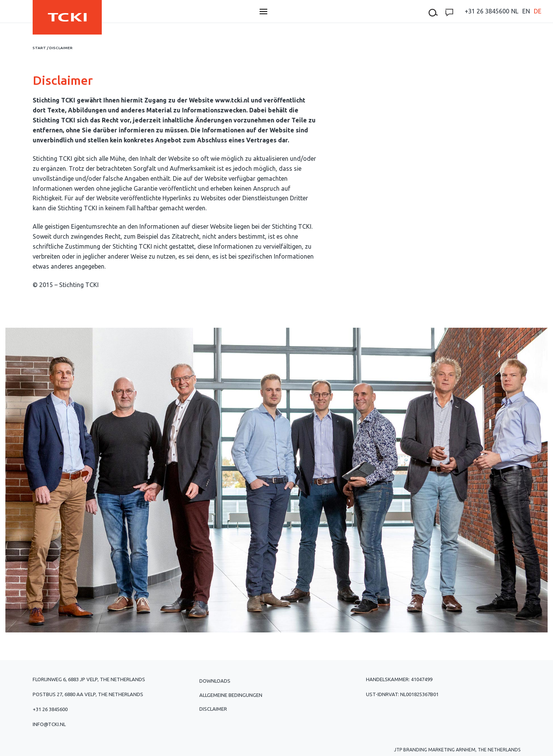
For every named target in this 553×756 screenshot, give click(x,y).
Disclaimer (213, 709)
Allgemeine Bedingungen (231, 695)
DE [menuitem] (538, 11)
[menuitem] (515, 11)
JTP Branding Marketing (424, 750)
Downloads (215, 681)
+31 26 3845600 (487, 11)
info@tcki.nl (49, 724)
